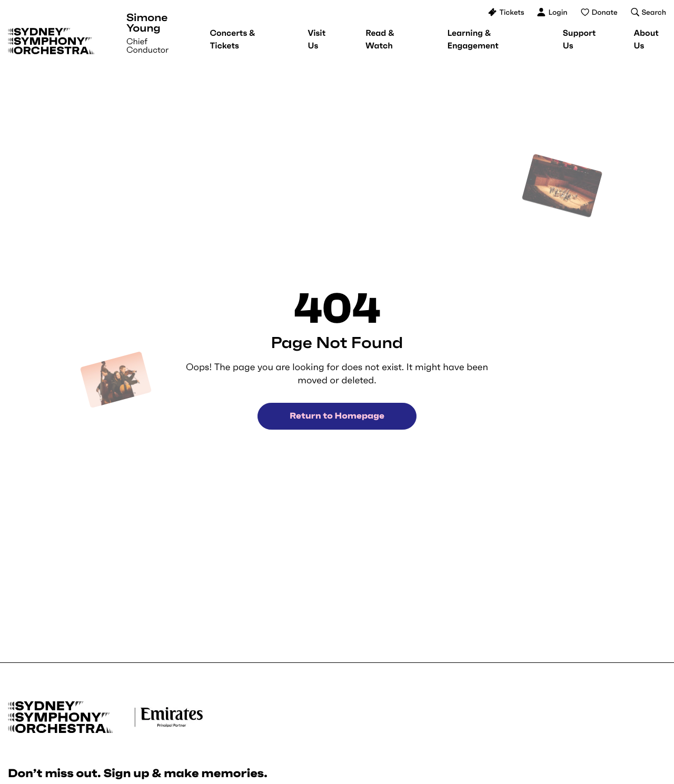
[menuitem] (232, 39)
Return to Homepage (337, 416)
